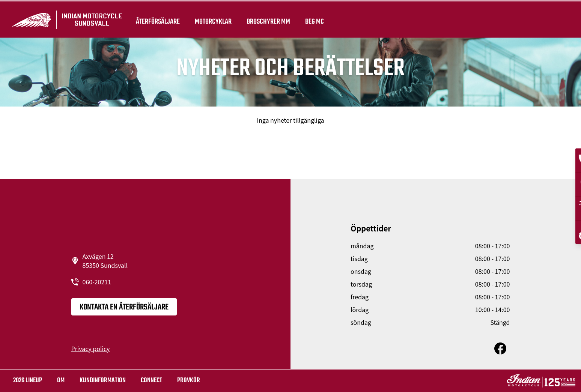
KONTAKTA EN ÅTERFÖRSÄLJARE (124, 307)
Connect (151, 381)
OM (61, 381)
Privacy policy (91, 348)
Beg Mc (313, 20)
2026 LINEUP (28, 381)
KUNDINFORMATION (103, 381)
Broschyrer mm (267, 20)
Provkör (189, 381)
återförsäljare (156, 20)
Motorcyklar (212, 20)
